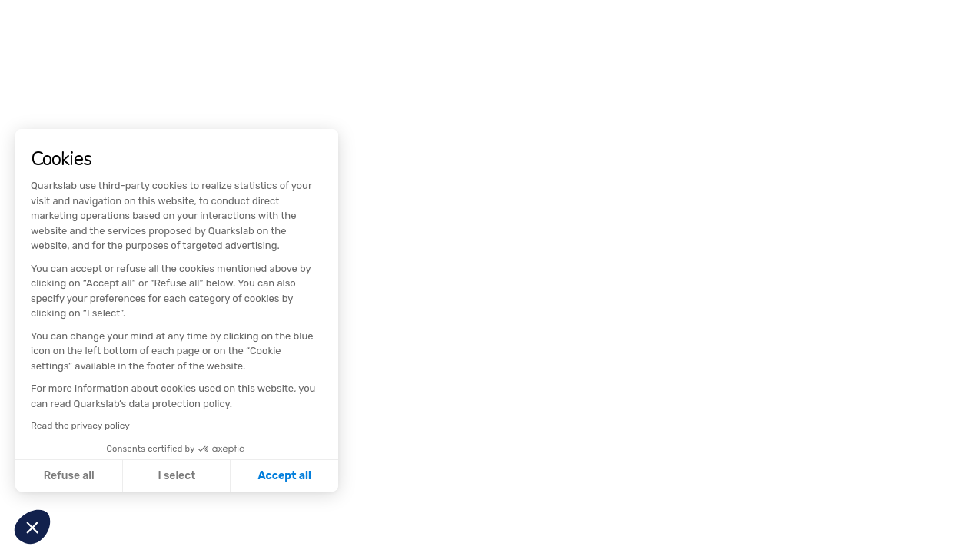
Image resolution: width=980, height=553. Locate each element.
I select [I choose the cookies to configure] (176, 476)
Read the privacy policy (80, 426)
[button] (32, 527)
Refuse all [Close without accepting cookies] (69, 476)
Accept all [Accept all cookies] (285, 476)
